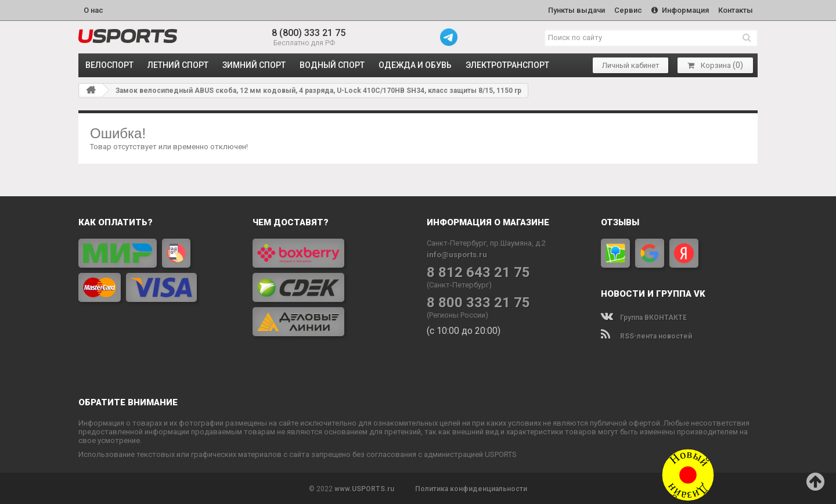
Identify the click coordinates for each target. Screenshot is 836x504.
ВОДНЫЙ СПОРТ (332, 64)
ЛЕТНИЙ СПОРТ (178, 64)
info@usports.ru (457, 253)
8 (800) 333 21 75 (309, 32)
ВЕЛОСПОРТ (109, 64)
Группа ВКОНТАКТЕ (644, 316)
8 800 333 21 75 (478, 302)
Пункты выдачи (572, 10)
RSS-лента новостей (646, 335)
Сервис (625, 10)
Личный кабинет (631, 64)
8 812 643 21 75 (478, 271)
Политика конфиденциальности (471, 488)
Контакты (735, 10)
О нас (93, 10)
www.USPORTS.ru (364, 488)
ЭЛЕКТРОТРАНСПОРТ (507, 64)
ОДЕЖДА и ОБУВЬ (415, 64)
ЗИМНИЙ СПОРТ (254, 64)
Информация (678, 10)
